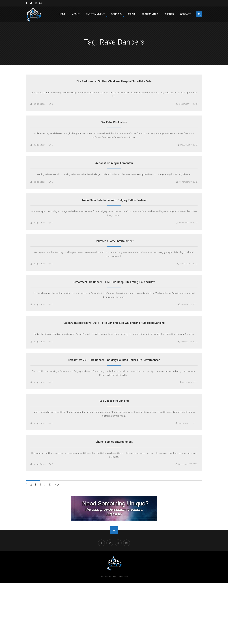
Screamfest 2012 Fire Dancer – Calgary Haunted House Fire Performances (114, 360)
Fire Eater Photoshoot (114, 122)
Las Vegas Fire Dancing (114, 401)
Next (57, 485)
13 (50, 485)
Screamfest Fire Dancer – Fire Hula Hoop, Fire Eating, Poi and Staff (114, 282)
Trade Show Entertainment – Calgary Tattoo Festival (114, 200)
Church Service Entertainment (114, 442)
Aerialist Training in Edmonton (114, 163)
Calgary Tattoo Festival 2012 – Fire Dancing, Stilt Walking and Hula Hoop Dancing (114, 323)
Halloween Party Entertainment (114, 241)
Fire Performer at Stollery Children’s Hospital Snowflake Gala (114, 81)
